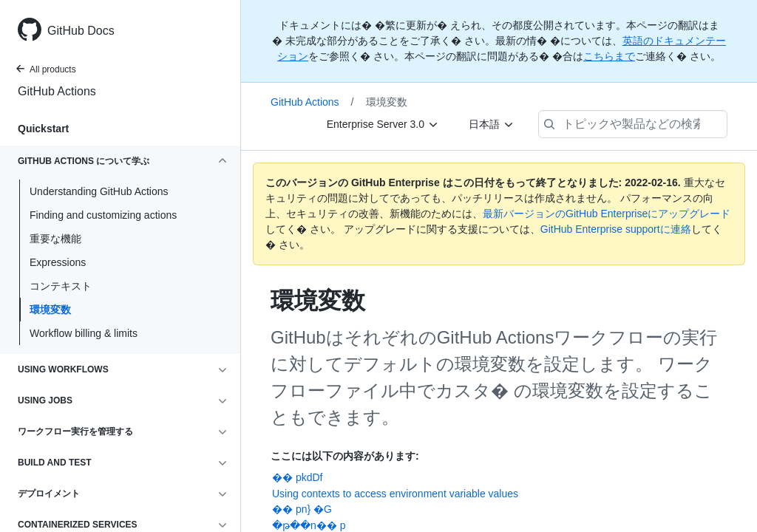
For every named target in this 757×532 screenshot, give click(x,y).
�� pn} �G (302, 509)
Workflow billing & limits (84, 333)
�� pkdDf (297, 477)
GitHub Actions (57, 91)
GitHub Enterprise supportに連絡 (616, 229)
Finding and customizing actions (103, 215)
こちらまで (609, 56)
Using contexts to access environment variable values (395, 494)
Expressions (58, 262)
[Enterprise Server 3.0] (383, 124)
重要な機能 (55, 239)
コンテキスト (61, 286)
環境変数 (50, 310)
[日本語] (492, 124)
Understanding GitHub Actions (99, 191)
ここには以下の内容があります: (345, 456)
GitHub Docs (81, 31)
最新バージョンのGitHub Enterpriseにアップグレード (607, 214)
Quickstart (43, 129)
